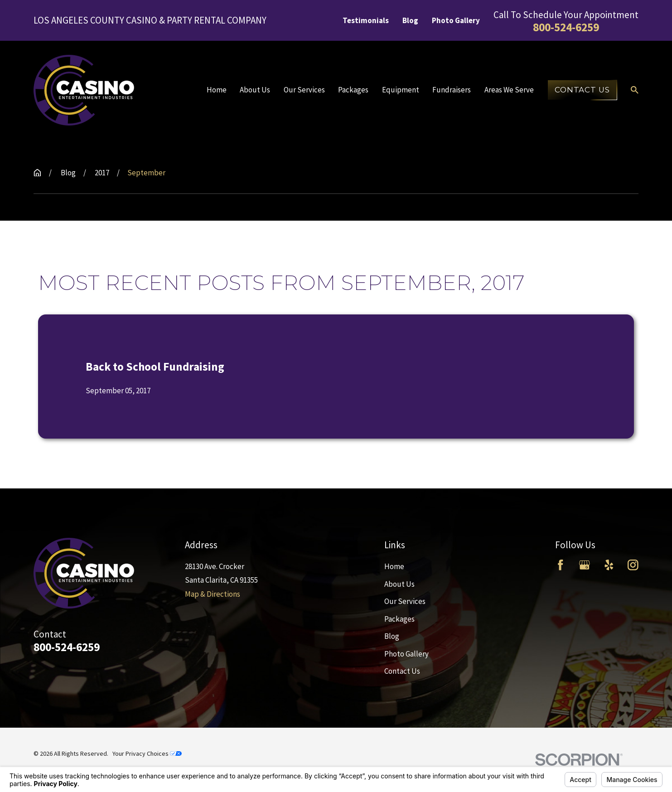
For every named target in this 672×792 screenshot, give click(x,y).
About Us (399, 584)
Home (394, 566)
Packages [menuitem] (353, 90)
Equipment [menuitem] (401, 90)
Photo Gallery (456, 20)
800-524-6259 (566, 27)
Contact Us (582, 90)
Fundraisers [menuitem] (452, 90)
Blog (410, 20)
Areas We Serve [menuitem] (509, 90)
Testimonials (366, 20)
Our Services (405, 601)
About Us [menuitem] (255, 90)
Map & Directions (213, 594)
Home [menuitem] (217, 90)
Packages (399, 619)
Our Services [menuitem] (304, 90)
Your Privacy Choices (147, 753)
